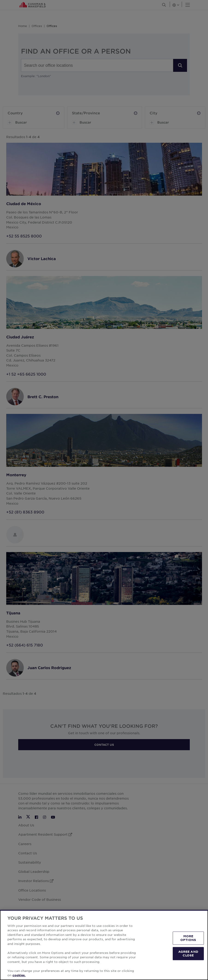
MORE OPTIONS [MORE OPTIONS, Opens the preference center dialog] (188, 938)
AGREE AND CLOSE (188, 953)
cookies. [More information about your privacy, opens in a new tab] (19, 975)
